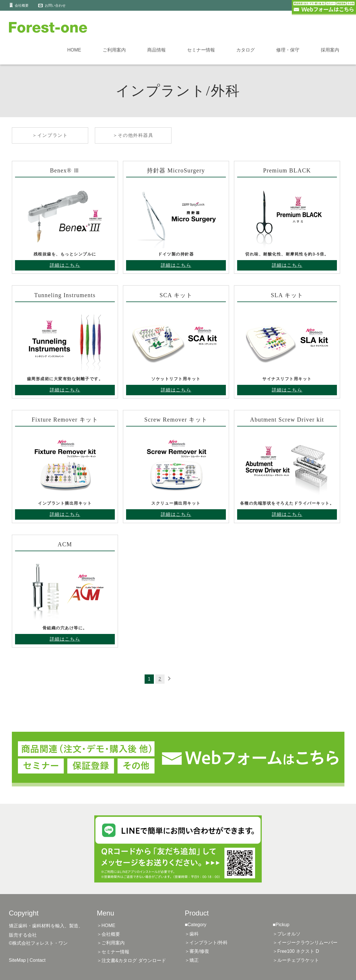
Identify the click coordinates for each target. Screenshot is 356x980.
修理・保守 (288, 50)
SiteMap (17, 960)
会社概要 (22, 5)
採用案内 (330, 50)
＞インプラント (50, 135)
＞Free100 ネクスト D (296, 951)
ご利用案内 (114, 50)
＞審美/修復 (197, 951)
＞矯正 (192, 960)
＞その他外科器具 (133, 135)
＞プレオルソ (287, 934)
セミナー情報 (201, 50)
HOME (74, 50)
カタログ (246, 50)
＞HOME (106, 925)
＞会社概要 (108, 934)
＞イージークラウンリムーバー (305, 943)
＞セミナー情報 (113, 952)
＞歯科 (192, 934)
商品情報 (156, 50)
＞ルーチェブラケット (296, 960)
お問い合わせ (55, 5)
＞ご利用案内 (111, 943)
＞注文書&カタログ (131, 960)
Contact (37, 960)
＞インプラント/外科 (206, 943)
